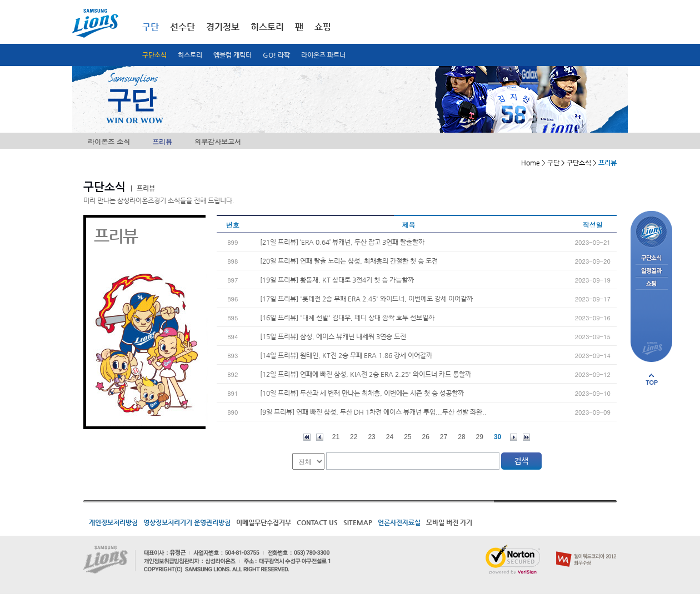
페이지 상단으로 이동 (652, 379)
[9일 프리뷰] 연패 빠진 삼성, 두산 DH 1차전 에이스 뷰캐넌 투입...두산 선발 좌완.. (373, 412)
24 (390, 437)
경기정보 (223, 27)
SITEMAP (358, 522)
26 (426, 437)
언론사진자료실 (399, 522)
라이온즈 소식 (109, 141)
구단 (151, 27)
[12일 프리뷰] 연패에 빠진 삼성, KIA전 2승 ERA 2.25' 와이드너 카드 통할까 (366, 374)
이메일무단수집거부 (264, 522)
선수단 (182, 27)
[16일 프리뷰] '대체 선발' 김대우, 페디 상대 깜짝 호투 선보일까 (347, 318)
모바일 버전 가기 (449, 522)
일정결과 (651, 271)
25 (407, 437)
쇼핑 (323, 27)
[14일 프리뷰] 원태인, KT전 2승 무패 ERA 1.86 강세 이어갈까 (346, 355)
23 (371, 437)
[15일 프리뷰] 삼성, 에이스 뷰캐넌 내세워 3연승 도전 (333, 336)
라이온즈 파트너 (323, 55)
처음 (307, 437)
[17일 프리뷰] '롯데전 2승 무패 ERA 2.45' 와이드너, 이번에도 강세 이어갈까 (366, 299)
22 (354, 437)
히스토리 (190, 55)
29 (480, 437)
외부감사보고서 (218, 141)
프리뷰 (162, 141)
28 (461, 437)
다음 (514, 437)
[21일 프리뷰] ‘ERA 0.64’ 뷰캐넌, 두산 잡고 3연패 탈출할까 (342, 242)
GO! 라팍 (276, 55)
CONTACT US (317, 522)
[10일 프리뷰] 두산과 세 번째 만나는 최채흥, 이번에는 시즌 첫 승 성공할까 (362, 393)
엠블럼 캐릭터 (232, 55)
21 (336, 437)
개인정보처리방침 (113, 522)
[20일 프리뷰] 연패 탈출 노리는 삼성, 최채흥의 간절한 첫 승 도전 (349, 261)
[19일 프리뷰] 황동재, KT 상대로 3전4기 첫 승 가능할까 (337, 280)
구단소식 (154, 55)
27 (444, 437)
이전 (320, 437)
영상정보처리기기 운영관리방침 (187, 522)
